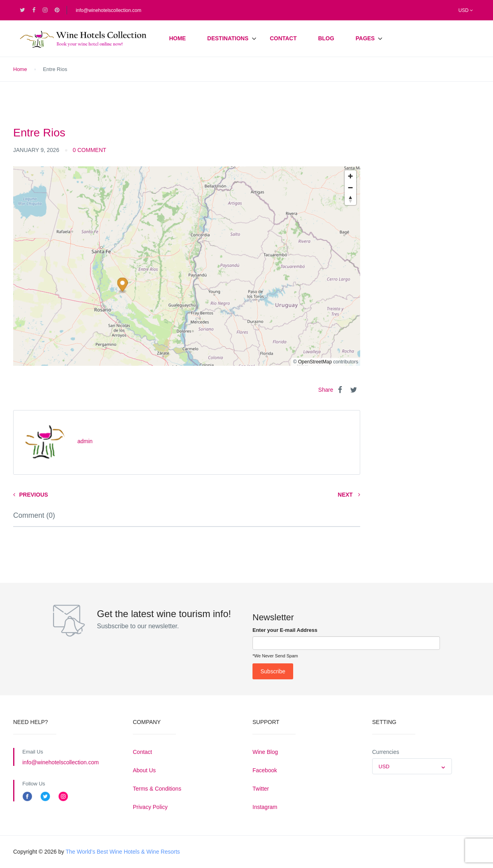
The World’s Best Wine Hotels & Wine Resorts (123, 852)
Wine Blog (265, 752)
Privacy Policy (150, 807)
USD (466, 10)
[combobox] (412, 766)
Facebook (265, 770)
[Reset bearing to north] (350, 199)
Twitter (261, 789)
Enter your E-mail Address (285, 630)
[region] (187, 266)
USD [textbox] (384, 766)
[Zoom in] (350, 176)
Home (177, 38)
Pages (365, 38)
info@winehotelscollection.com (108, 10)
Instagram (265, 807)
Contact (283, 38)
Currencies (386, 752)
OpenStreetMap (315, 362)
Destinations (228, 38)
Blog (326, 38)
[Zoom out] (350, 188)
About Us (144, 770)
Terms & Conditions (157, 789)
